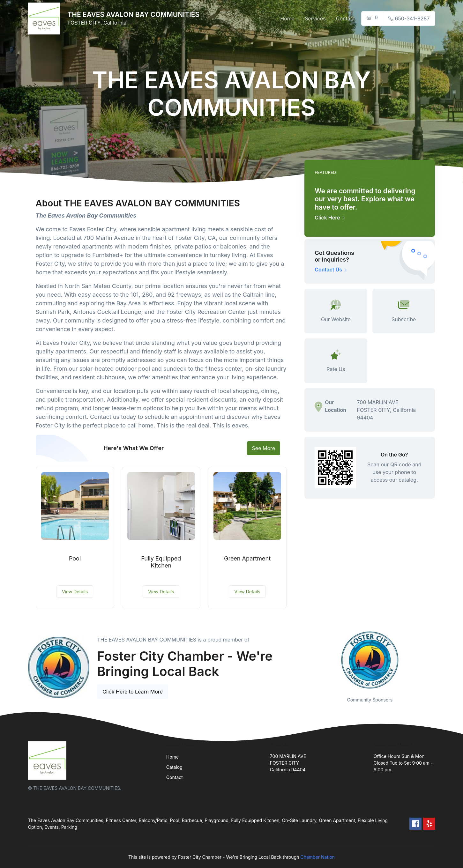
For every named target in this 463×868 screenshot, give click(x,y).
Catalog (174, 767)
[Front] (45, 19)
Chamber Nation (317, 857)
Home (287, 19)
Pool (75, 558)
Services (315, 19)
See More (264, 448)
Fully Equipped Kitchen (161, 562)
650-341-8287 (409, 19)
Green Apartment (247, 558)
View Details (75, 592)
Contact (345, 19)
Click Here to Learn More (133, 692)
